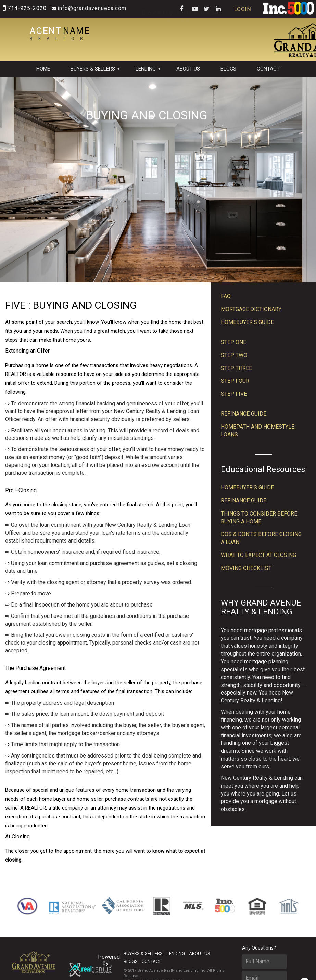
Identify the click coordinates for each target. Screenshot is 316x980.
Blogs (228, 69)
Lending (146, 69)
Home (43, 69)
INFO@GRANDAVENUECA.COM (86, 8)
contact (268, 69)
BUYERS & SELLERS (93, 69)
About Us (188, 69)
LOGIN (249, 9)
